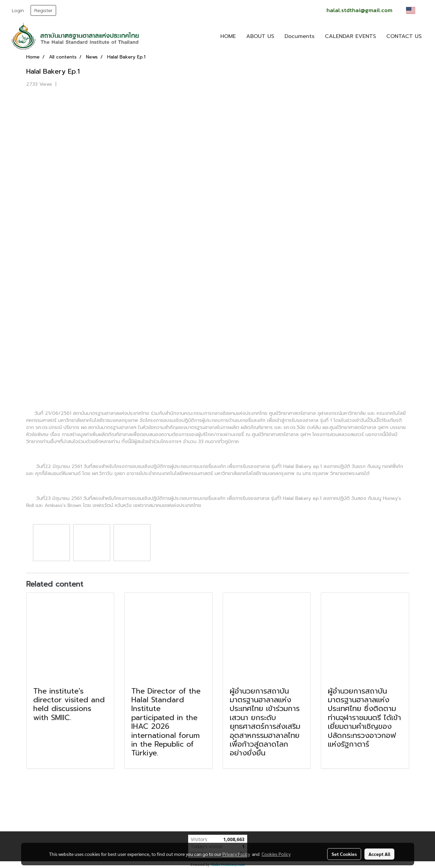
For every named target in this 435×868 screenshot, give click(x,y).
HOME (228, 36)
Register (43, 10)
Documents (299, 36)
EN (416, 10)
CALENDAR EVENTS (350, 36)
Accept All (379, 854)
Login (18, 10)
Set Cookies (344, 854)
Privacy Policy (236, 854)
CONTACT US (404, 36)
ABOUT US (260, 36)
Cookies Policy (276, 854)
